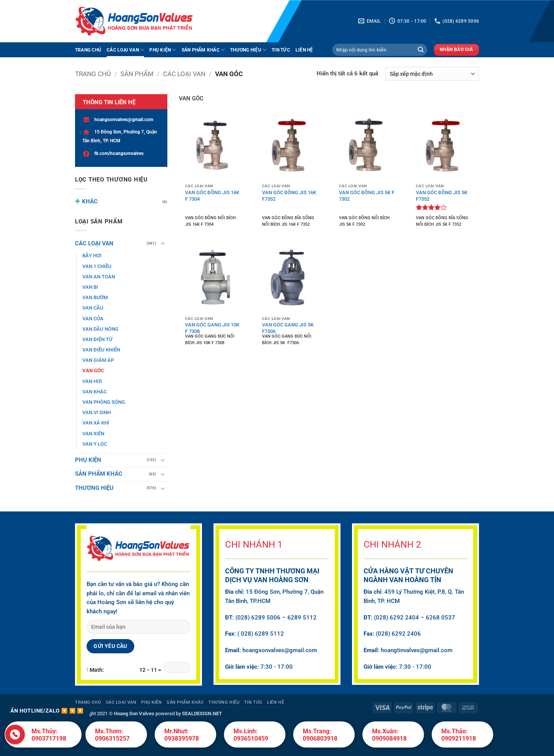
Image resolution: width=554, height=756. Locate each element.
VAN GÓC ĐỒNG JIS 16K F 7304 (212, 195)
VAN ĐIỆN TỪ (97, 339)
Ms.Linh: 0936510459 (251, 735)
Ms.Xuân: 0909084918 (389, 735)
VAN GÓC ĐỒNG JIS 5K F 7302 (367, 195)
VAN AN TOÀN (99, 277)
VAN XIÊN (93, 434)
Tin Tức (281, 50)
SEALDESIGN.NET (202, 714)
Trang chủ (93, 74)
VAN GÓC (93, 371)
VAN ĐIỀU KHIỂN (101, 350)
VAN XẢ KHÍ (96, 423)
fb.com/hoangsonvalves (113, 153)
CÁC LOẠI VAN (125, 50)
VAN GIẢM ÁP (98, 360)
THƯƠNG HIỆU (248, 50)
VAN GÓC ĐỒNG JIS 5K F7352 (442, 195)
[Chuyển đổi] (163, 244)
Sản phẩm (137, 74)
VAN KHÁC (94, 392)
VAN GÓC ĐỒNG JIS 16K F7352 (289, 195)
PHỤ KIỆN (163, 50)
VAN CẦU (93, 308)
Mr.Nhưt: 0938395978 (182, 735)
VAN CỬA (93, 319)
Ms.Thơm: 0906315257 (112, 735)
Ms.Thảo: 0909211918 (459, 735)
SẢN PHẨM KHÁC (203, 50)
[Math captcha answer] (177, 667)
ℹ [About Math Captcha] (87, 669)
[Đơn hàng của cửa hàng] (432, 74)
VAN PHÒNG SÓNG (104, 402)
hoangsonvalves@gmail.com (118, 120)
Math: (97, 670)
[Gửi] (421, 50)
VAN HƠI (92, 381)
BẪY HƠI (92, 256)
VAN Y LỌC (95, 444)
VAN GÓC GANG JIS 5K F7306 (288, 327)
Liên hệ (304, 50)
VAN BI (90, 287)
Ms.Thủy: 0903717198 (49, 735)
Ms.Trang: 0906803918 (320, 735)
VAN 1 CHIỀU (97, 266)
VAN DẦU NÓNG (100, 329)
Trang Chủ (88, 50)
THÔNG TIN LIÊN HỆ (109, 102)
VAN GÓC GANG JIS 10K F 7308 (212, 327)
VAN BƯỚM (95, 297)
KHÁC (90, 201)
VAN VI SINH (97, 412)
